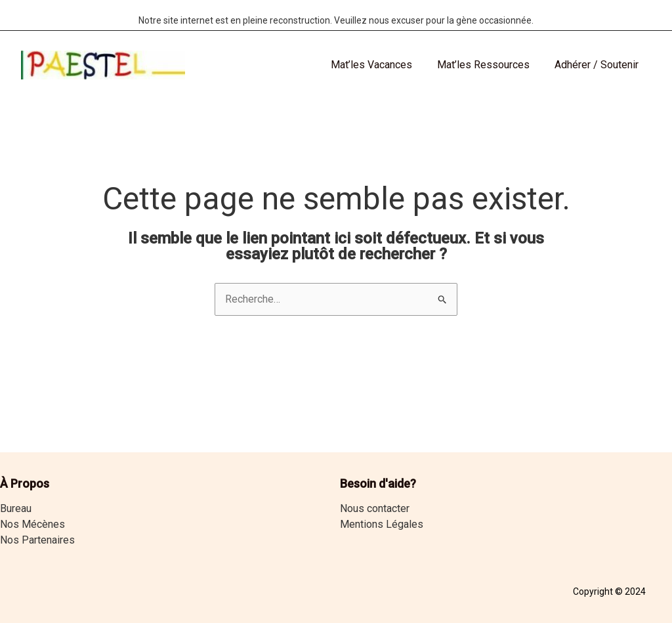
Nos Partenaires (37, 540)
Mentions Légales (382, 524)
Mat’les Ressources (489, 65)
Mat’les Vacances (381, 65)
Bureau (16, 508)
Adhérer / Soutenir (598, 65)
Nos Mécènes (32, 524)
